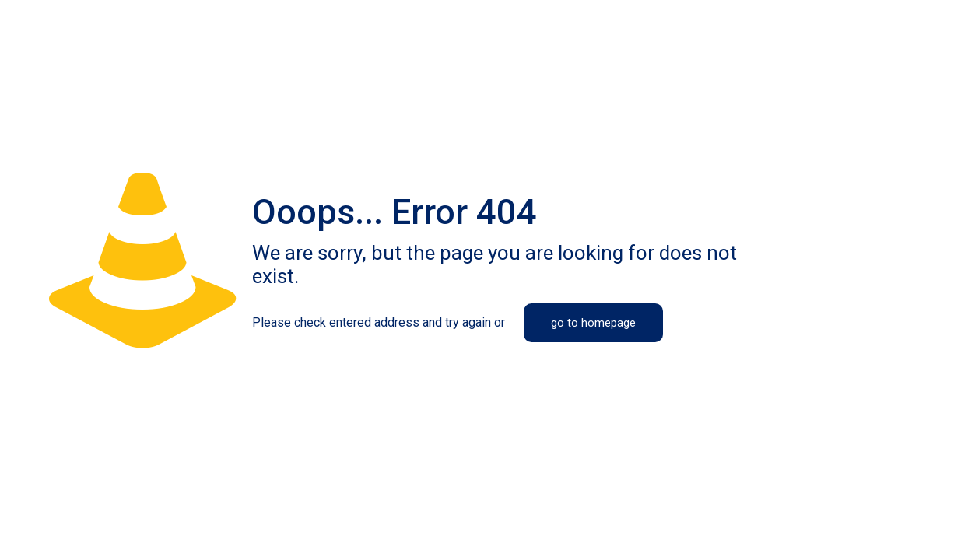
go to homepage (593, 323)
